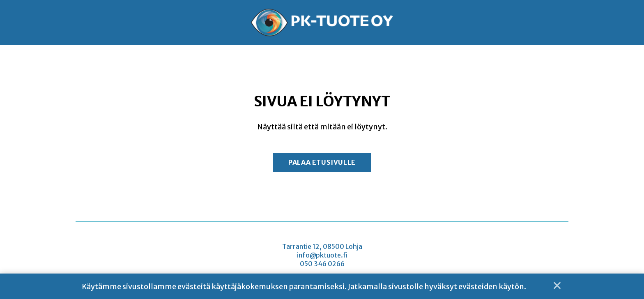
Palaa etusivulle (322, 163)
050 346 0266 (322, 264)
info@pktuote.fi (322, 256)
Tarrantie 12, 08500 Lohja (322, 247)
